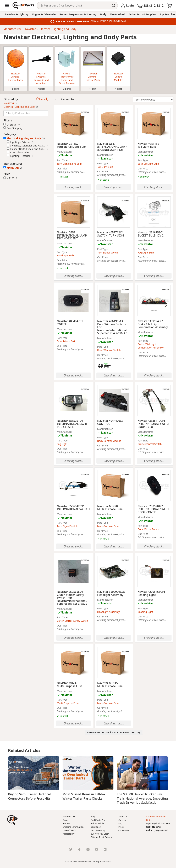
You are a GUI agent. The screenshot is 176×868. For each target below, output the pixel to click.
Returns (67, 823)
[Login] (127, 5)
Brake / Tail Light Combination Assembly (150, 346)
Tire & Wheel (118, 14)
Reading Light (145, 612)
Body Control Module (109, 441)
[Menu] (7, 5)
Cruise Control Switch (150, 444)
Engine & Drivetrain (44, 14)
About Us (123, 817)
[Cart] (169, 5)
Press (121, 827)
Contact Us (124, 830)
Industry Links (97, 823)
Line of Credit (69, 830)
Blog (93, 817)
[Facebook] (79, 849)
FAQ (120, 823)
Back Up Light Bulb (148, 164)
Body (103, 14)
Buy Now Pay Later (100, 834)
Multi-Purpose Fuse (108, 526)
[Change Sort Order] (153, 99)
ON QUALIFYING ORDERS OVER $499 (108, 21)
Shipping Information (73, 827)
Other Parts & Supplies (142, 14)
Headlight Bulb (65, 255)
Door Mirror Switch (68, 341)
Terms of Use (69, 817)
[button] (12, 820)
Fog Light (62, 444)
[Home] (23, 5)
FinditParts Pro (98, 820)
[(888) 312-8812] (150, 5)
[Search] (73, 5)
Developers (96, 827)
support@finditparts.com (158, 823)
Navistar (67, 155)
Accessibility (69, 834)
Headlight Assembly (109, 612)
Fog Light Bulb (146, 253)
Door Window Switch (109, 350)
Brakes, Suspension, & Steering (78, 14)
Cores (65, 820)
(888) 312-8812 (153, 827)
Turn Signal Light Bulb (69, 164)
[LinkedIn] (105, 849)
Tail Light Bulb (105, 167)
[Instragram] (88, 849)
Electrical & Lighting (16, 14)
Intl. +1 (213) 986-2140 (157, 830)
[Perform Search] (114, 5)
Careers (122, 820)
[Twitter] (71, 849)
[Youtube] (97, 849)
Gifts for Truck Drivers (101, 837)
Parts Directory (98, 830)
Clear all (42, 99)
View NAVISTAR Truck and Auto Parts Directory (114, 732)
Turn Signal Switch (108, 253)
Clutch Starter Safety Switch (72, 621)
